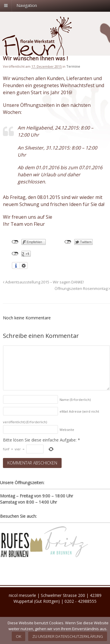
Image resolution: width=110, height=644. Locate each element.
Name (75, 400)
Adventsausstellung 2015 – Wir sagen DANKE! (43, 282)
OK (18, 636)
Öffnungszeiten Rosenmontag (82, 289)
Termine (73, 66)
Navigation (27, 5)
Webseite (67, 430)
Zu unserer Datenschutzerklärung (68, 636)
